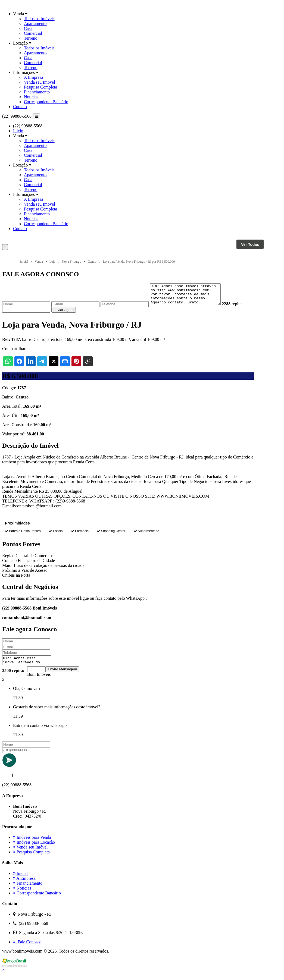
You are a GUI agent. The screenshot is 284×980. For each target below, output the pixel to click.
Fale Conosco (27, 948)
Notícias (31, 97)
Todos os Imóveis (39, 19)
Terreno (31, 38)
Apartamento (35, 23)
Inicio (18, 131)
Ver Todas (250, 244)
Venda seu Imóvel (40, 82)
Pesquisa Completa (40, 87)
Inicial (20, 879)
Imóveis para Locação (34, 848)
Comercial (33, 33)
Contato (20, 107)
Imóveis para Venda (32, 843)
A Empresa (34, 77)
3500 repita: (13, 676)
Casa (28, 28)
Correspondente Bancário (46, 102)
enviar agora (64, 314)
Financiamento (37, 92)
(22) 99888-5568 (17, 116)
